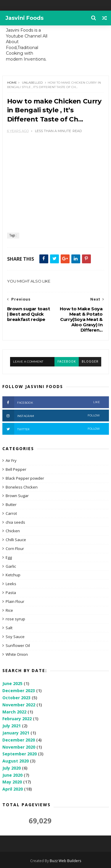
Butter (11, 504)
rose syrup (15, 619)
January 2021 (16, 733)
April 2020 (13, 789)
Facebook (51, 402)
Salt (9, 628)
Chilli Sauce (16, 540)
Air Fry (11, 460)
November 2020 (19, 747)
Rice (9, 610)
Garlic (11, 566)
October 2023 (16, 698)
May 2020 (12, 782)
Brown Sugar (17, 496)
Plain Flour (15, 601)
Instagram (51, 416)
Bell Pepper (16, 469)
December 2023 (19, 691)
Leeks (11, 584)
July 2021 (12, 726)
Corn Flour (15, 549)
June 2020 (12, 775)
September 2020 (20, 754)
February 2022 (17, 719)
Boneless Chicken (22, 487)
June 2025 (12, 683)
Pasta (11, 593)
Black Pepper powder (25, 478)
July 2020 (12, 768)
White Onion (17, 654)
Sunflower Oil (18, 645)
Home (12, 83)
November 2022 (19, 705)
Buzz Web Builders (65, 861)
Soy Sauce (15, 637)
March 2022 (14, 712)
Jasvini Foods (24, 18)
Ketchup (13, 575)
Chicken (13, 531)
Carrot (11, 513)
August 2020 (16, 761)
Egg (9, 557)
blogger (90, 362)
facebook (67, 362)
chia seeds (15, 522)
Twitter (51, 429)
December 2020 (19, 740)
